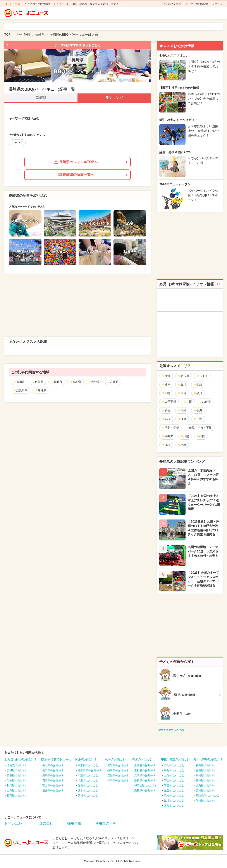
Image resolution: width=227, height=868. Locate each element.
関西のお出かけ (142, 759)
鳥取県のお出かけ (174, 780)
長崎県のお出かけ (206, 775)
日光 (182, 410)
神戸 (166, 384)
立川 (182, 384)
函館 (201, 436)
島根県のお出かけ (174, 785)
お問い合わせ (15, 823)
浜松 (166, 445)
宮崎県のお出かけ (206, 790)
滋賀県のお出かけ (145, 790)
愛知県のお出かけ (118, 765)
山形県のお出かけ (17, 790)
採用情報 (74, 823)
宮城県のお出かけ (17, 770)
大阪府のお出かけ (145, 765)
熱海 (198, 410)
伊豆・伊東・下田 (199, 428)
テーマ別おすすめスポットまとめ (77, 45)
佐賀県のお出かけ (206, 770)
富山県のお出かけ (53, 785)
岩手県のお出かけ (17, 780)
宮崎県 (113, 382)
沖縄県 (41, 390)
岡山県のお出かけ (174, 770)
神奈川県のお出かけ (89, 770)
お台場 (205, 402)
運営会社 (46, 823)
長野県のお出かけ (53, 765)
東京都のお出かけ (88, 765)
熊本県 (75, 382)
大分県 (94, 382)
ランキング (114, 98)
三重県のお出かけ (118, 775)
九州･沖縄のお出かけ (208, 759)
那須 (198, 384)
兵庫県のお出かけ (145, 775)
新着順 (41, 98)
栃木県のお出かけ (88, 790)
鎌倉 (182, 419)
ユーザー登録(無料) (197, 4)
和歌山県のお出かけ (146, 785)
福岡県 (19, 382)
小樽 (182, 445)
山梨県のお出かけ (53, 770)
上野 (198, 419)
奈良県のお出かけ (145, 780)
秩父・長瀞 (170, 428)
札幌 (188, 402)
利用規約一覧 (106, 823)
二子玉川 (169, 402)
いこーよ (15, 4)
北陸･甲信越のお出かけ (56, 759)
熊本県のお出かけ (206, 780)
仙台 (182, 393)
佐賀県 (38, 382)
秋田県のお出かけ (17, 785)
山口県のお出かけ (174, 775)
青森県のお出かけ (17, 775)
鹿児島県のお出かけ (208, 796)
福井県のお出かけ (53, 790)
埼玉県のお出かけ (88, 780)
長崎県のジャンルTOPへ (76, 162)
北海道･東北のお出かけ (20, 759)
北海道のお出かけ (17, 765)
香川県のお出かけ (174, 801)
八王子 (202, 376)
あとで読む (175, 4)
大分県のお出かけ (206, 785)
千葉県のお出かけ (88, 775)
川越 (185, 436)
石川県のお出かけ (53, 780)
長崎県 (57, 382)
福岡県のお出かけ (206, 765)
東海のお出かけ (115, 759)
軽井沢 (167, 436)
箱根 (166, 419)
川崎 (166, 393)
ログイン (217, 4)
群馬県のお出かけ (88, 785)
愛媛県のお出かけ (174, 790)
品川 (198, 393)
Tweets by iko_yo (171, 730)
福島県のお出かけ (17, 796)
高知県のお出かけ (174, 796)
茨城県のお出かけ (88, 796)
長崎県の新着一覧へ (76, 174)
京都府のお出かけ (145, 770)
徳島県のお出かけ (174, 806)
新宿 (166, 410)
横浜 (166, 376)
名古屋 (183, 376)
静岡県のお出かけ (118, 780)
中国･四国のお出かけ (176, 759)
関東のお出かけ (86, 759)
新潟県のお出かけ (53, 775)
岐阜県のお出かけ (118, 770)
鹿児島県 (20, 390)
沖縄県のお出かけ (206, 801)
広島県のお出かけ (174, 765)
